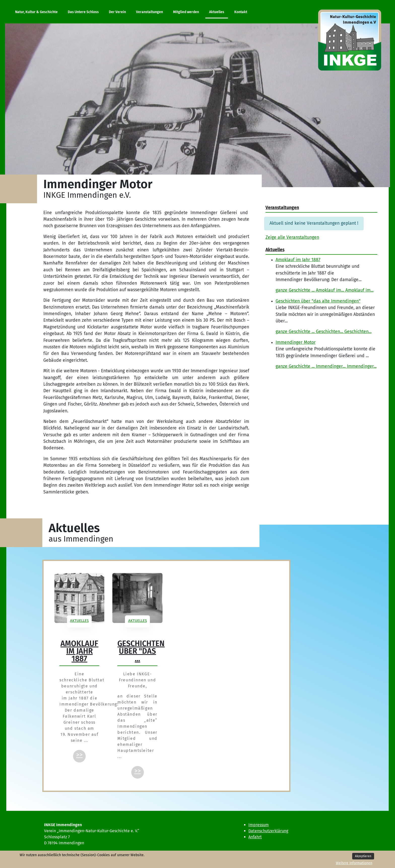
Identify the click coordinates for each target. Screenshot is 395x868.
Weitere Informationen (354, 863)
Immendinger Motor (296, 342)
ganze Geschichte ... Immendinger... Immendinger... (326, 366)
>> (79, 755)
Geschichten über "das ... (141, 651)
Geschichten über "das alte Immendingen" (318, 301)
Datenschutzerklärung (268, 831)
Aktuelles (79, 621)
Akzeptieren (363, 856)
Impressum (259, 825)
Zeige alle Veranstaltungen (292, 237)
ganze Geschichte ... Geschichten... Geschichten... (324, 332)
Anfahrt (255, 837)
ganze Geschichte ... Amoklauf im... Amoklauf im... (325, 290)
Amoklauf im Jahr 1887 (298, 260)
